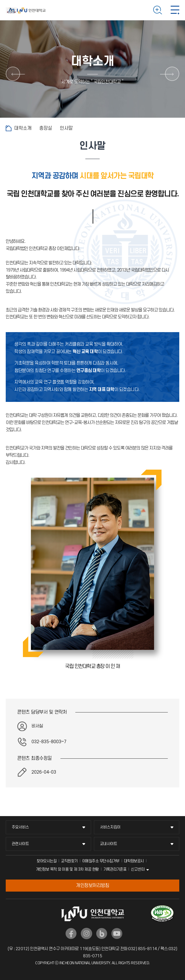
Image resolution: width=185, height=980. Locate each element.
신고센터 (138, 869)
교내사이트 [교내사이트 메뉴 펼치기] (109, 844)
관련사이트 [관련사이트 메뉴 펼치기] (20, 844)
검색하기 (158, 10)
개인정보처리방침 (92, 886)
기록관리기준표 (115, 869)
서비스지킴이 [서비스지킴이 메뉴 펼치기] (110, 827)
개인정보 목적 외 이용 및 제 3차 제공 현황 (67, 869)
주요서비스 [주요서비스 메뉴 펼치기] (20, 827)
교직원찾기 (69, 861)
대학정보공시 (134, 861)
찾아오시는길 (47, 861)
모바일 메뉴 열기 (175, 10)
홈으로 (9, 128)
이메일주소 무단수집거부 (101, 861)
